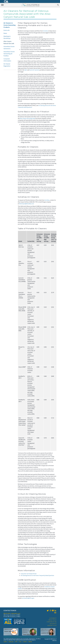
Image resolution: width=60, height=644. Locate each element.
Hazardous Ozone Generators (9, 47)
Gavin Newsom (9, 631)
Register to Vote (52, 626)
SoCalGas (46, 31)
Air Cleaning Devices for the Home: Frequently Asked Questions (37, 575)
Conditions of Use (52, 622)
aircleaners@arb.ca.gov (28, 598)
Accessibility (53, 618)
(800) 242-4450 (7, 613)
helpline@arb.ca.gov (16, 613)
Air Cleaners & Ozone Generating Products (10, 25)
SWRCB (30, 642)
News (5, 33)
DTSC (20, 642)
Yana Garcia (27, 634)
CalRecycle (11, 642)
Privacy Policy (53, 620)
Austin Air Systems (34, 70)
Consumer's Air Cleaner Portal (29, 574)
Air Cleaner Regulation (7, 65)
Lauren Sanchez (47, 633)
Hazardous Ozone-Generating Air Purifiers (9, 54)
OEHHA (25, 642)
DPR (16, 642)
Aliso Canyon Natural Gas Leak (9, 42)
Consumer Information (7, 60)
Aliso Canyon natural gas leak (27, 118)
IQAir (26, 70)
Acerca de (7, 30)
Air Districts (53, 624)
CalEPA (5, 642)
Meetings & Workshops (7, 37)
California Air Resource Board (30, 5)
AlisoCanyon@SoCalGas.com (26, 204)
